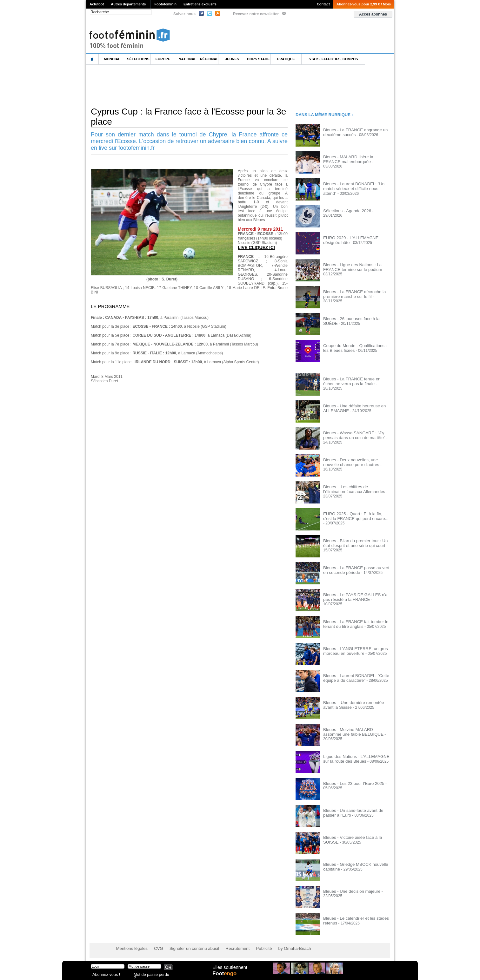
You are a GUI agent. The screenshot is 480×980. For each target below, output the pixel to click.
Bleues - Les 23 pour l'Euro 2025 (351, 783)
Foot (225, 976)
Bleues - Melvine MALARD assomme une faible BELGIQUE (354, 732)
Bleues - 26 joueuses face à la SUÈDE (356, 319)
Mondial (112, 59)
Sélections (138, 59)
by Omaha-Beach (281, 948)
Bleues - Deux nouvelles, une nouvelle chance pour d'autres (356, 462)
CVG (155, 948)
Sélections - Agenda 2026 (345, 211)
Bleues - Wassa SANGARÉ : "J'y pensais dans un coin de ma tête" (351, 435)
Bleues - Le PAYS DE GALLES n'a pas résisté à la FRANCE (356, 597)
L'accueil (92, 59)
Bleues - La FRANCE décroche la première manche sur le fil (352, 294)
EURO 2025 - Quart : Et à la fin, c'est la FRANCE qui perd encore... (356, 516)
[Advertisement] (202, 85)
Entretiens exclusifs (200, 4)
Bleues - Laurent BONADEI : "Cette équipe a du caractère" (353, 678)
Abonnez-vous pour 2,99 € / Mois (364, 4)
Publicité (252, 948)
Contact (323, 4)
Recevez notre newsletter (256, 14)
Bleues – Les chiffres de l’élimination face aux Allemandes (354, 489)
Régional (209, 59)
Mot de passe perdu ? (150, 975)
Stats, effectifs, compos (333, 59)
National (188, 59)
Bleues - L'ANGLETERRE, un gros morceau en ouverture (352, 651)
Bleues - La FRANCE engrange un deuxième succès (352, 132)
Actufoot (97, 4)
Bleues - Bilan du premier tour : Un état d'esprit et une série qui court (356, 543)
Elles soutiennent (229, 970)
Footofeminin (165, 4)
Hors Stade (258, 59)
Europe (163, 59)
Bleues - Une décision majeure (349, 891)
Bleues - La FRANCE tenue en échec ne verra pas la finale (355, 381)
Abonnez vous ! (104, 975)
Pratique (286, 59)
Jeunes (232, 59)
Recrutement (228, 948)
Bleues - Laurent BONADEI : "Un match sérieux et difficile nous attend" (357, 186)
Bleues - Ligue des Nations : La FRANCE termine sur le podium (350, 267)
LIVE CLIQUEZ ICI (255, 247)
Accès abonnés (373, 14)
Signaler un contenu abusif (188, 948)
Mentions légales (130, 948)
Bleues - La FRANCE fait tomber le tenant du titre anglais (353, 624)
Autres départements (128, 4)
